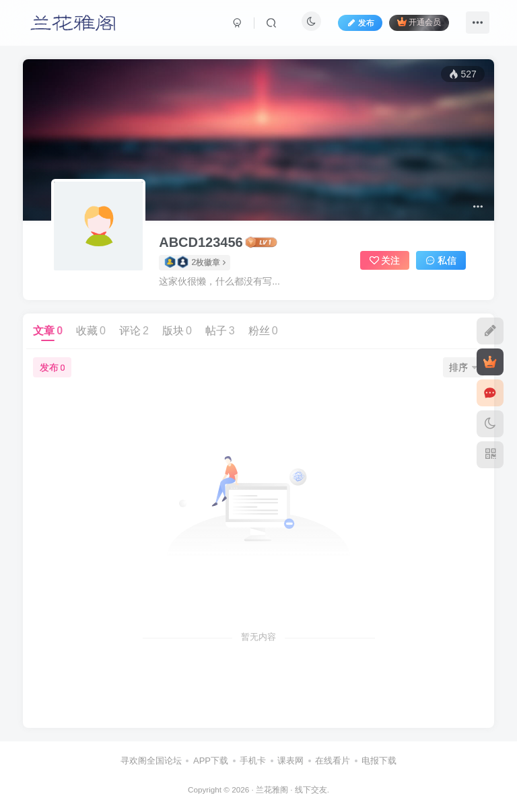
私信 (441, 260)
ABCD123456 (201, 242)
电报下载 (379, 761)
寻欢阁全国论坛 (151, 761)
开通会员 (419, 22)
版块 (177, 331)
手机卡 (253, 761)
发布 (53, 367)
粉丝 (263, 331)
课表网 (290, 761)
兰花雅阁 (272, 789)
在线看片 (333, 761)
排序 (463, 367)
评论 (134, 331)
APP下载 (211, 761)
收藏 (91, 331)
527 (462, 74)
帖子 (220, 331)
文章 (48, 331)
